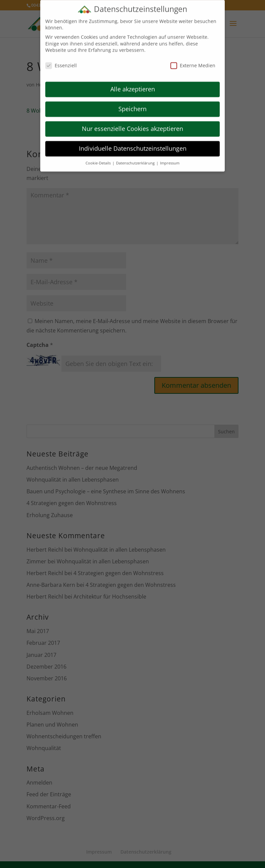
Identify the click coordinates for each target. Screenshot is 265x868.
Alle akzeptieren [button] (133, 84)
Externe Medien (193, 61)
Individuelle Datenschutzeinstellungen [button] (133, 143)
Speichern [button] (132, 104)
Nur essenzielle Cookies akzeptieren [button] (132, 124)
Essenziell (61, 61)
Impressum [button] (170, 158)
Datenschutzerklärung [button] (136, 158)
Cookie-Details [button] (99, 158)
